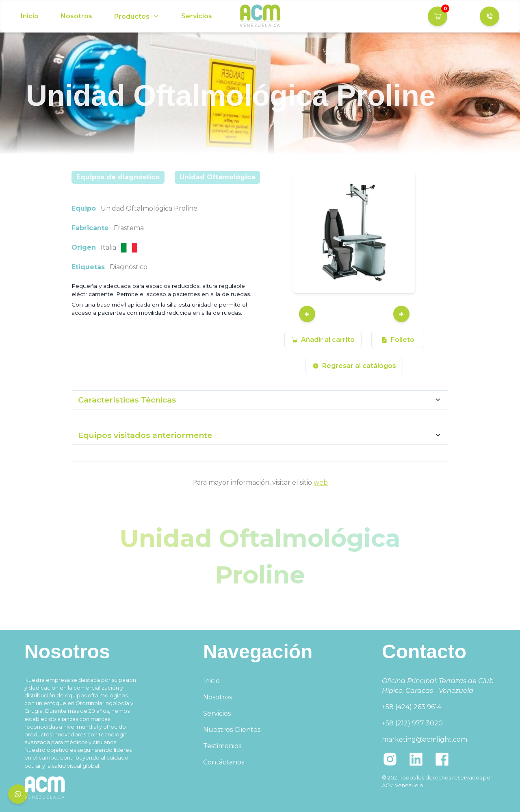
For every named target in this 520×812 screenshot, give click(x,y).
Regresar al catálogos (354, 366)
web (321, 482)
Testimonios (222, 746)
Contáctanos (224, 762)
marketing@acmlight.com (425, 739)
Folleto (398, 340)
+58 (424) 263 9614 (412, 707)
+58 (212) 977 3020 (412, 723)
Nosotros (76, 16)
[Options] (137, 16)
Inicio (30, 16)
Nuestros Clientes (232, 730)
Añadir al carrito (323, 340)
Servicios (197, 16)
